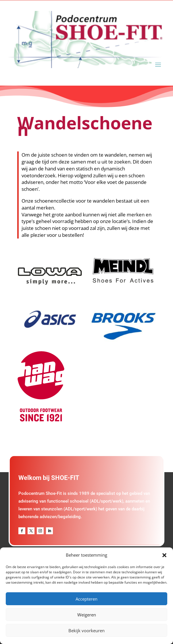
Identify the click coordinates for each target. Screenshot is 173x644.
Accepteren (86, 599)
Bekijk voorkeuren (86, 630)
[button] (164, 555)
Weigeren (87, 615)
